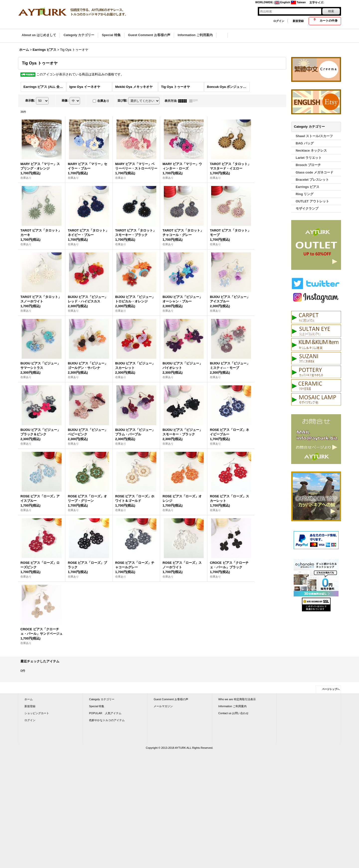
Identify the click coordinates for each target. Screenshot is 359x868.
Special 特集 (97, 706)
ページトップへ (331, 689)
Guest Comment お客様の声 (171, 699)
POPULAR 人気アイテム (105, 713)
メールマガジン (163, 706)
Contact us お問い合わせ (234, 713)
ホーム (29, 699)
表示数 (30, 101)
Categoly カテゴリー (102, 699)
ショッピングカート (37, 713)
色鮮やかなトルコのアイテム (107, 720)
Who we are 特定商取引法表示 (237, 699)
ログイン (279, 21)
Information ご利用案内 (232, 706)
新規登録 (298, 21)
